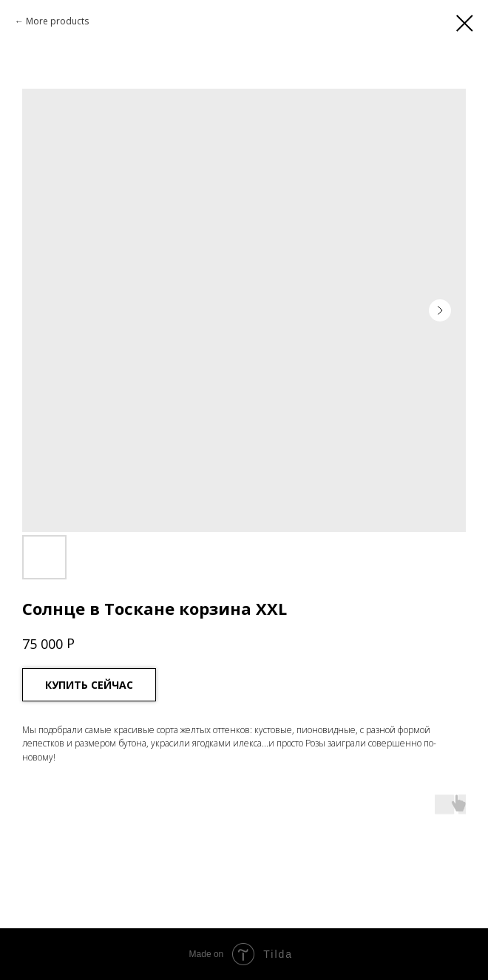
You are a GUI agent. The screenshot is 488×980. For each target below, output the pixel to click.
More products (57, 21)
